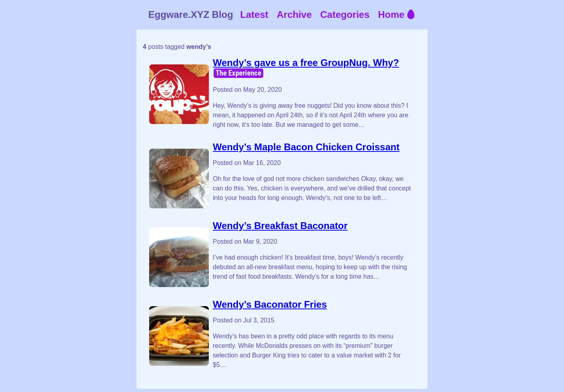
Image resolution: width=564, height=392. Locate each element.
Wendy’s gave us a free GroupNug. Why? (306, 63)
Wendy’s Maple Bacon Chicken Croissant (306, 147)
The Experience (238, 73)
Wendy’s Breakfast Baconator (280, 226)
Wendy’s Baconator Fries (270, 304)
